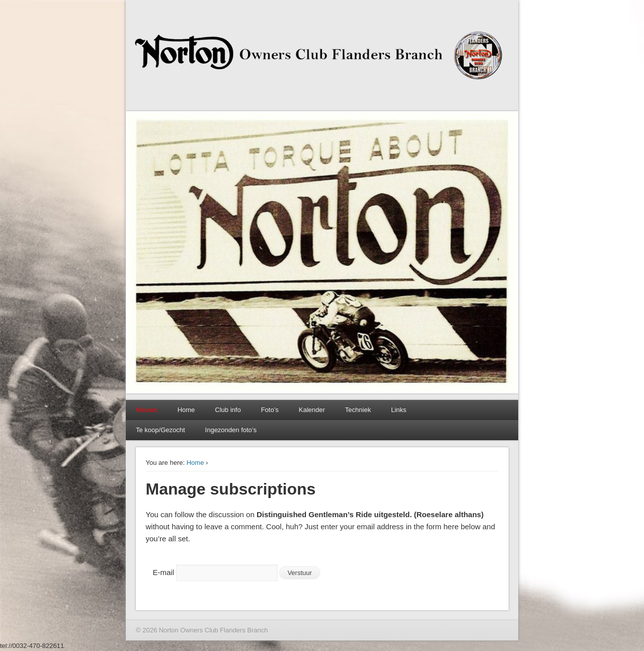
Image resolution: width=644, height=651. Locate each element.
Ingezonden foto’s (231, 430)
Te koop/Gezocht (160, 430)
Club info (228, 410)
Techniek (358, 410)
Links (398, 410)
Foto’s (270, 410)
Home (186, 410)
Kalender (312, 410)
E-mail (164, 572)
